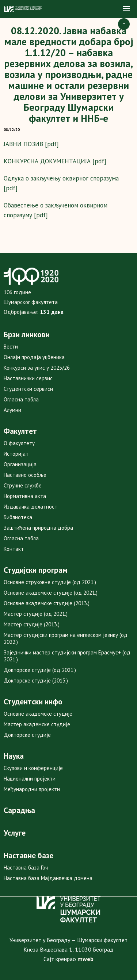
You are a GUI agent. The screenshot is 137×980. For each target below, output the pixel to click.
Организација (20, 464)
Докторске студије (27, 735)
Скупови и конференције (33, 768)
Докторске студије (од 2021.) (40, 670)
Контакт (14, 549)
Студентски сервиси (28, 389)
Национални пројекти (30, 779)
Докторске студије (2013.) (36, 680)
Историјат (16, 454)
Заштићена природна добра (38, 528)
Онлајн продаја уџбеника (34, 357)
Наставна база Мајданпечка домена (48, 878)
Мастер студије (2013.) (32, 624)
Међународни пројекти (32, 789)
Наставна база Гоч (26, 868)
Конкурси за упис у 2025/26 (37, 368)
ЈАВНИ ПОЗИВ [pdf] (31, 144)
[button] (126, 9)
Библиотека (18, 517)
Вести (11, 347)
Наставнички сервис (28, 378)
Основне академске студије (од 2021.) (51, 593)
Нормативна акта (25, 496)
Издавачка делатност (31, 507)
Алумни (12, 410)
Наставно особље (25, 475)
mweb (85, 959)
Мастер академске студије (37, 724)
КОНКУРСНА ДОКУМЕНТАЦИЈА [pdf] (55, 161)
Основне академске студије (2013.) (47, 603)
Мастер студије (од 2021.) (36, 614)
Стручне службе (23, 485)
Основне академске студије (38, 714)
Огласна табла (21, 399)
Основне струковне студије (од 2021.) (50, 582)
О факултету (19, 443)
